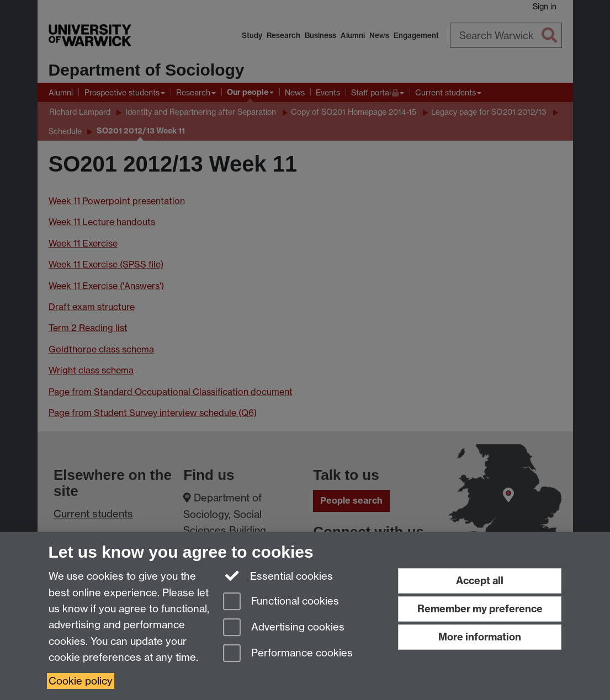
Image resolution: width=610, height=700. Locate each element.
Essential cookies (278, 575)
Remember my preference (480, 609)
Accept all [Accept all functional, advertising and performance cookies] (480, 581)
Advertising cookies (284, 628)
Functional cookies (281, 602)
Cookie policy (81, 681)
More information (480, 637)
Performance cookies (288, 654)
